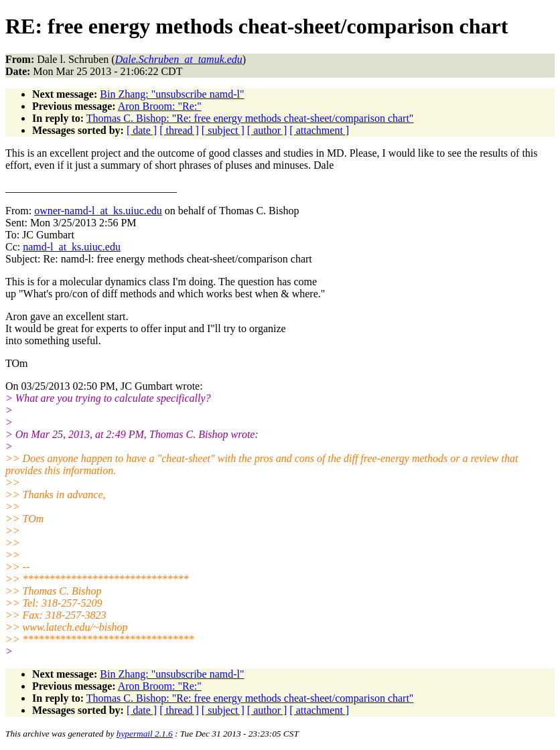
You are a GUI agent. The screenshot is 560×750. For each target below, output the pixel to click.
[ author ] (267, 130)
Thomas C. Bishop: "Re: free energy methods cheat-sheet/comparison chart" (250, 118)
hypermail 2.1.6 (145, 734)
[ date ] (142, 130)
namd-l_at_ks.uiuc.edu (72, 247)
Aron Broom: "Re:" (160, 106)
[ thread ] (179, 130)
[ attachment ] (319, 130)
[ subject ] (223, 130)
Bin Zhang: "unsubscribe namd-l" (172, 94)
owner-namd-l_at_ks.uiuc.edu (98, 211)
